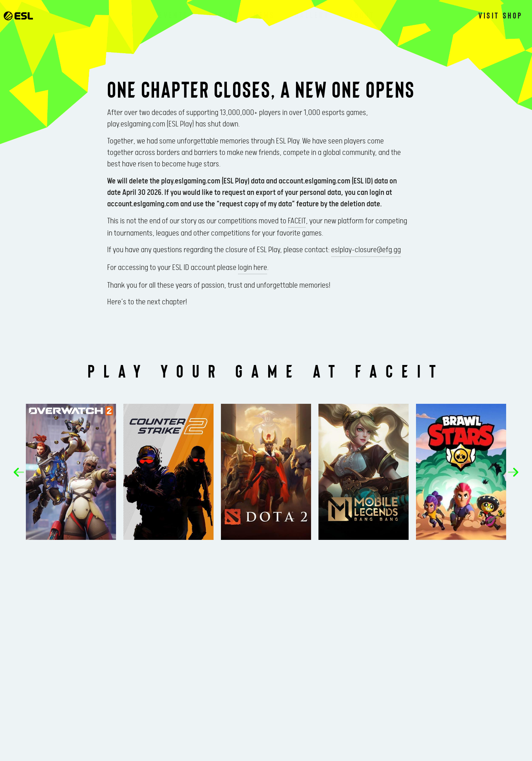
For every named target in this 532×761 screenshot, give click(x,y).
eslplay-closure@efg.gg (366, 250)
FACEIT (297, 221)
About (362, 15)
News (264, 15)
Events (174, 15)
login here (253, 268)
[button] (19, 472)
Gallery (312, 15)
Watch (221, 15)
